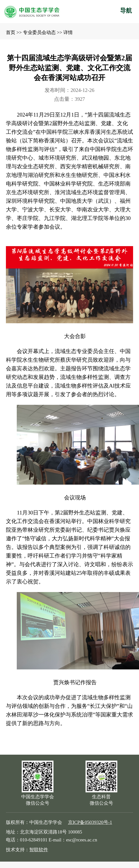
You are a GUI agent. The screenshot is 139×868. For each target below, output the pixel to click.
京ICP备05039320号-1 (90, 822)
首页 (11, 32)
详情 (68, 32)
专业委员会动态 (39, 32)
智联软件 (39, 850)
